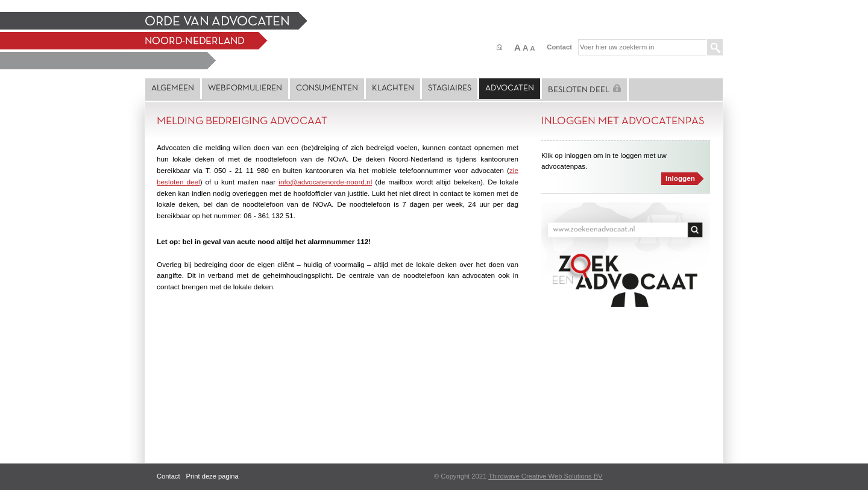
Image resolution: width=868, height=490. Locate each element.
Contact (559, 47)
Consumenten (327, 88)
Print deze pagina (212, 476)
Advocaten (510, 88)
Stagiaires (450, 88)
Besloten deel (584, 89)
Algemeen (173, 88)
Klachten (393, 88)
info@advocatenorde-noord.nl (325, 182)
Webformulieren (245, 88)
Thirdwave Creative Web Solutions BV (545, 476)
